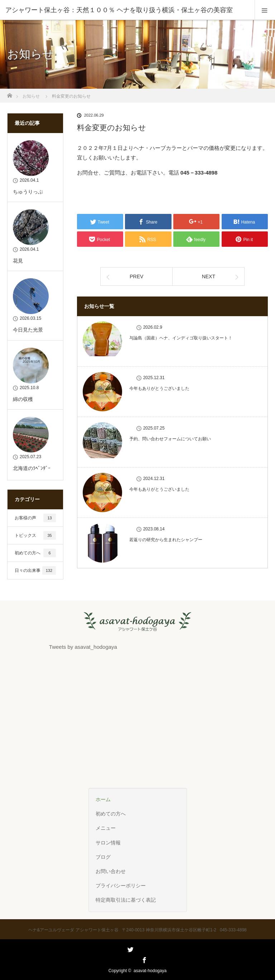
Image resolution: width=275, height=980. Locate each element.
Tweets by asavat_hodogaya (83, 647)
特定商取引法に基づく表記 (126, 900)
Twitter (130, 959)
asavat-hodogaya (150, 971)
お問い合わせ (111, 871)
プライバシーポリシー (121, 886)
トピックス (35, 535)
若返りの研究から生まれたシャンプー (166, 540)
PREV (136, 276)
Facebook (144, 959)
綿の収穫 (23, 399)
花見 (18, 261)
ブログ (103, 857)
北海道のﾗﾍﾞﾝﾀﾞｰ (32, 468)
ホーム (103, 799)
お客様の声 (35, 518)
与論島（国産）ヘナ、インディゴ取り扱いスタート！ (181, 338)
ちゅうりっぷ (28, 192)
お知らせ (31, 96)
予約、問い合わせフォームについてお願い (170, 439)
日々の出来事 (35, 570)
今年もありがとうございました (159, 388)
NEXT (209, 276)
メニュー (106, 828)
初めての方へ (35, 553)
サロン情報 (108, 843)
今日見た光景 (28, 330)
